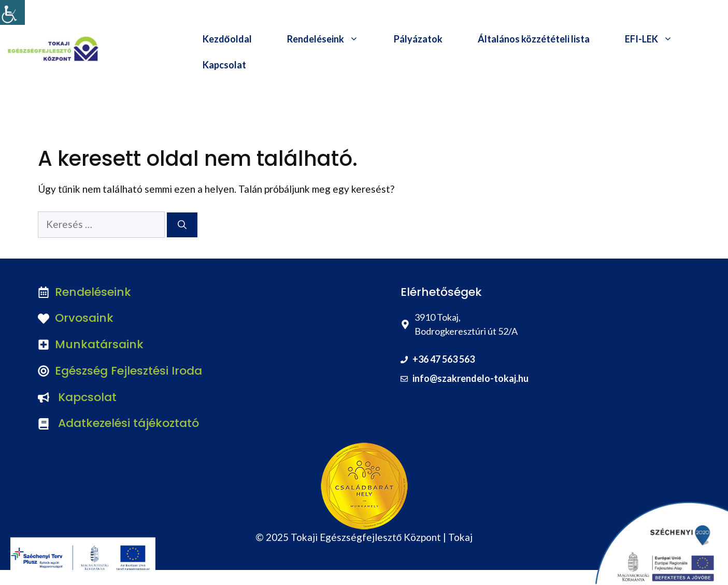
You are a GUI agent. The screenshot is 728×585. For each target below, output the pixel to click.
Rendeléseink (332, 39)
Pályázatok (418, 39)
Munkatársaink (99, 344)
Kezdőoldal (227, 39)
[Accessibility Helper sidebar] (12, 12)
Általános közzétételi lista (534, 39)
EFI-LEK (658, 39)
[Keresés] (182, 225)
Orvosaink (84, 318)
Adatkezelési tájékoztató (129, 423)
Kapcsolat (224, 65)
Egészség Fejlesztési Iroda (129, 371)
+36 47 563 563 (444, 359)
